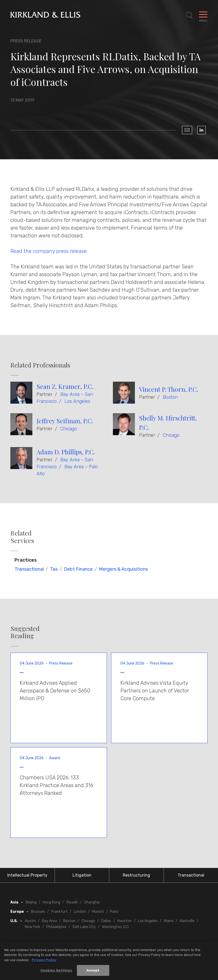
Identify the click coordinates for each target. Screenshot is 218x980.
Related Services (22, 537)
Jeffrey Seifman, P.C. (65, 421)
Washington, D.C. (116, 927)
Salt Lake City (84, 927)
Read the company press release (49, 251)
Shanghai (92, 902)
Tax (54, 569)
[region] (109, 961)
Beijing (31, 902)
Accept (93, 970)
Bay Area (49, 921)
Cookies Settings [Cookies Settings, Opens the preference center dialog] (56, 970)
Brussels (38, 912)
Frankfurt (59, 912)
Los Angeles (77, 401)
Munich (98, 912)
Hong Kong (52, 902)
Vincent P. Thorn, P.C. (169, 389)
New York (32, 927)
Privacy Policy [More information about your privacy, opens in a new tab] (44, 960)
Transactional (29, 569)
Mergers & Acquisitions (123, 569)
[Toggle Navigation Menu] (203, 16)
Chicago (69, 429)
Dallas (106, 921)
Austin (30, 921)
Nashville (187, 921)
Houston (124, 921)
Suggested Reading (25, 632)
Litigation (82, 875)
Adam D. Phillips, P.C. (66, 452)
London (80, 912)
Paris (114, 912)
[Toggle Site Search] (190, 16)
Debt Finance (78, 569)
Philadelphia (56, 927)
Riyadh (72, 902)
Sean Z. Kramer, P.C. (65, 386)
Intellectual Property (27, 875)
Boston (170, 397)
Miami (169, 921)
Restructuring (136, 875)
